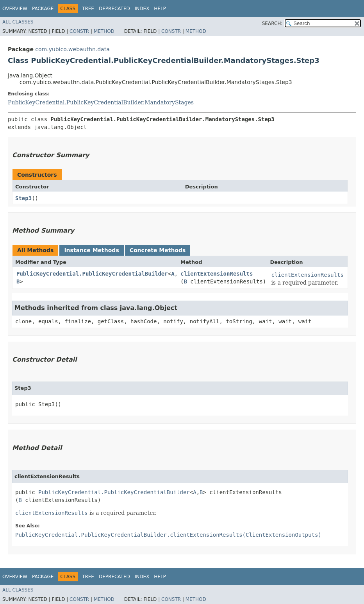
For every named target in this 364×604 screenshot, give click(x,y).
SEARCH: (272, 23)
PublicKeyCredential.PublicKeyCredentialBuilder (92, 274)
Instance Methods (91, 250)
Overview (15, 9)
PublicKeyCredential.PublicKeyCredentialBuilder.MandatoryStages (101, 102)
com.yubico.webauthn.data (72, 49)
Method (104, 31)
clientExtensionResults (217, 274)
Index (142, 9)
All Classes (18, 22)
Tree (88, 9)
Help (160, 9)
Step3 (23, 198)
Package (43, 9)
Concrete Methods (158, 250)
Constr (79, 31)
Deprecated (114, 9)
